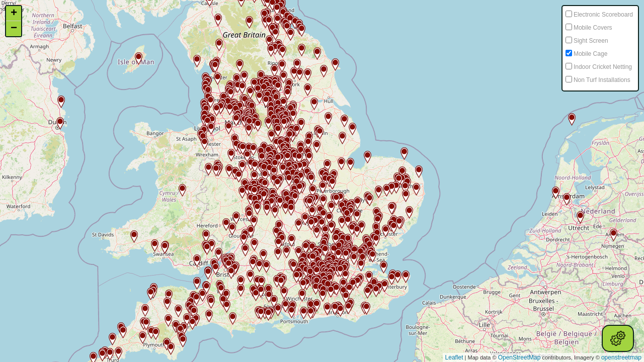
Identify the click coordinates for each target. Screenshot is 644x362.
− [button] (14, 29)
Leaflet (454, 357)
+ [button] (14, 14)
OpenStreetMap (519, 357)
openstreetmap (621, 357)
